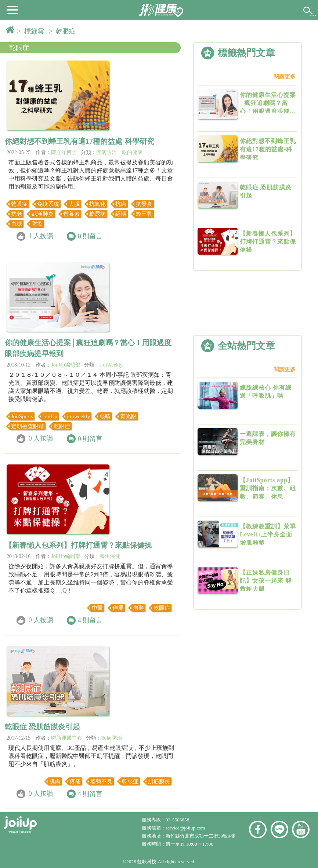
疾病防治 (106, 152)
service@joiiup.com (186, 828)
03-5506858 (177, 820)
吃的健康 (132, 152)
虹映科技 (147, 862)
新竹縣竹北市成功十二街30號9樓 (200, 836)
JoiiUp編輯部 (66, 365)
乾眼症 (19, 48)
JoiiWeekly (111, 365)
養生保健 (110, 556)
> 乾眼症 (64, 31)
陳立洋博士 (64, 152)
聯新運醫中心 (66, 738)
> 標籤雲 (32, 31)
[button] (12, 10)
